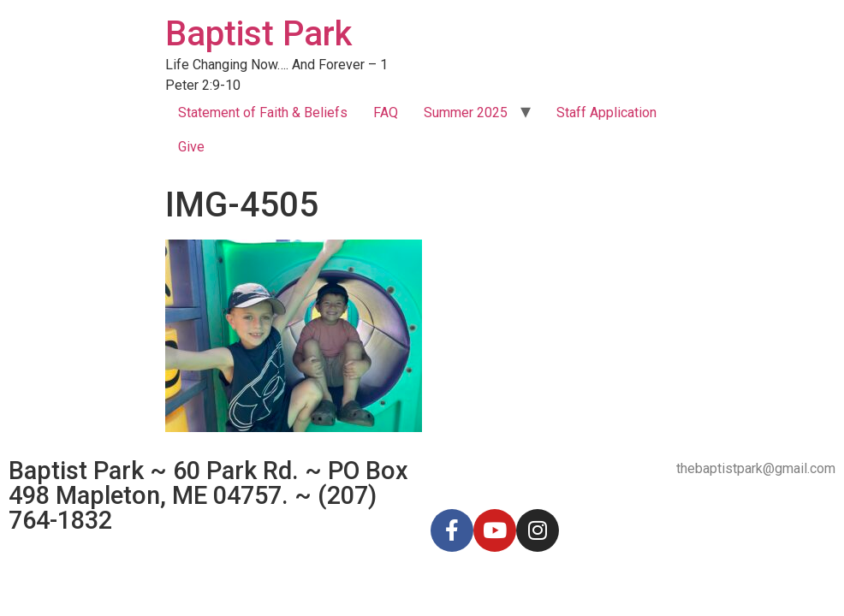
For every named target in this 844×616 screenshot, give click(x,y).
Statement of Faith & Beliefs (263, 113)
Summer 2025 (466, 113)
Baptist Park (259, 34)
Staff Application (606, 113)
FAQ (386, 113)
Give (191, 147)
